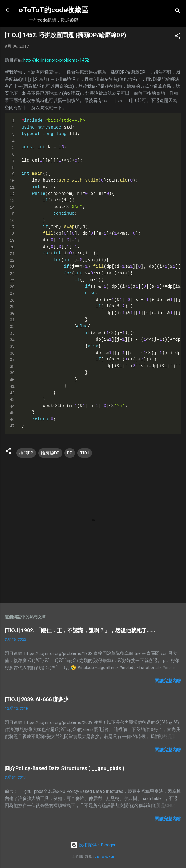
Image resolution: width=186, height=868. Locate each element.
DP (70, 453)
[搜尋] (178, 12)
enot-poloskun (104, 857)
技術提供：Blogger (93, 845)
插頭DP (26, 453)
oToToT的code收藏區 (54, 10)
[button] (178, 37)
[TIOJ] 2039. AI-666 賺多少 (37, 699)
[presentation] (28, 79)
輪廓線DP (50, 453)
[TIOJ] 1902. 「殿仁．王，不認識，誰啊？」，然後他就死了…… (80, 630)
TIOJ (85, 453)
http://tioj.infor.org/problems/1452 (56, 60)
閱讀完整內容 (168, 681)
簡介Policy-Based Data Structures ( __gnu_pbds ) (65, 768)
